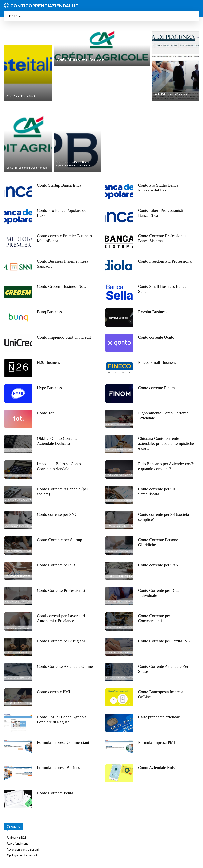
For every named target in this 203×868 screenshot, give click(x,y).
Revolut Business (153, 312)
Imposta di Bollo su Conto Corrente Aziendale (59, 466)
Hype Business (49, 388)
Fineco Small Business (157, 362)
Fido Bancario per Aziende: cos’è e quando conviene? (166, 466)
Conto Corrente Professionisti (62, 590)
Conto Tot (45, 413)
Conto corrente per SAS (158, 565)
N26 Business (49, 362)
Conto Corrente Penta (55, 793)
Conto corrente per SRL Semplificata (158, 491)
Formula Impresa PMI (157, 742)
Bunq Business (49, 312)
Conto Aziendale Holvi (157, 768)
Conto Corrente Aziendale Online (65, 666)
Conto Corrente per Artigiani (61, 641)
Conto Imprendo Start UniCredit (64, 337)
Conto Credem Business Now (62, 286)
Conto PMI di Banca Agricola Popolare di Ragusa (62, 719)
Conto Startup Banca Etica (59, 185)
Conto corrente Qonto (156, 337)
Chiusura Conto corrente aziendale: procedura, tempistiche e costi (166, 443)
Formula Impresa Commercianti (64, 742)
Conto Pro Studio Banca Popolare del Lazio (158, 188)
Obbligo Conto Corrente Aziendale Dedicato (57, 441)
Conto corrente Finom (157, 388)
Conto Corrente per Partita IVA (164, 641)
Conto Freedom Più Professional (165, 261)
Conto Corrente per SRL (57, 565)
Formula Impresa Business (59, 768)
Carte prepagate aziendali (159, 717)
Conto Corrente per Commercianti (154, 618)
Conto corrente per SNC (57, 514)
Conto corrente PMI (54, 692)
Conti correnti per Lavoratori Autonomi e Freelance (61, 618)
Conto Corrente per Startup (60, 540)
